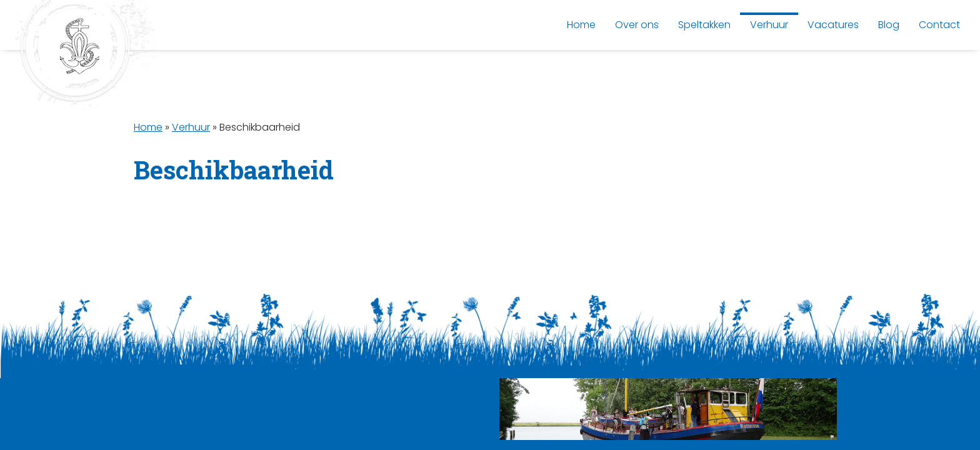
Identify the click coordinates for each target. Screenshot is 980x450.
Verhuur (191, 127)
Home (148, 127)
